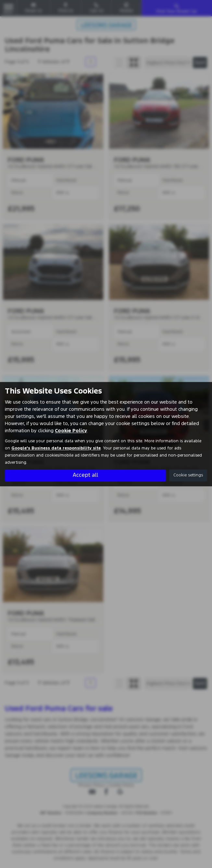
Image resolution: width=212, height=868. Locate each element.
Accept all (85, 475)
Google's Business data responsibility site (56, 448)
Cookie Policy (71, 430)
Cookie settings (188, 475)
